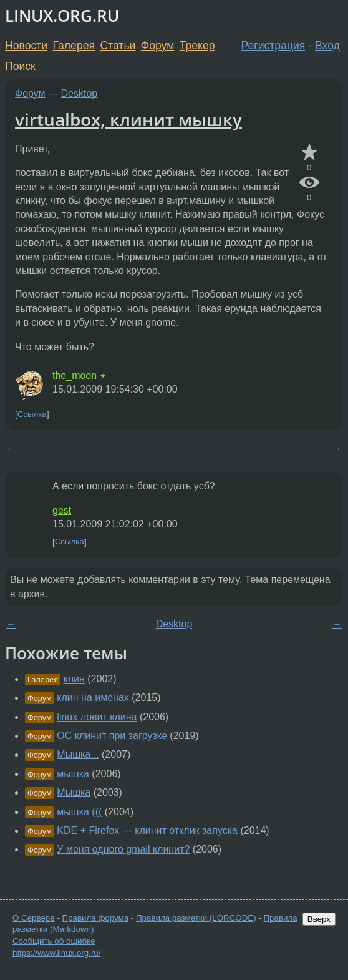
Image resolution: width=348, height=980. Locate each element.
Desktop (80, 93)
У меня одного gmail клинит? (123, 849)
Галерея (74, 46)
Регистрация (273, 46)
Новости (26, 46)
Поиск (20, 66)
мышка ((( (79, 812)
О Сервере (34, 918)
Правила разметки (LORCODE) (196, 918)
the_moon (75, 375)
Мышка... (78, 754)
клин (74, 679)
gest (62, 510)
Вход (327, 46)
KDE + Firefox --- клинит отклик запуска (147, 831)
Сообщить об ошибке (54, 941)
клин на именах (93, 698)
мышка (73, 774)
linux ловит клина (97, 717)
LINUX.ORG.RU (62, 16)
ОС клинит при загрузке (112, 736)
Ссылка (32, 414)
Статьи (118, 46)
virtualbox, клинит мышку (128, 119)
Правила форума (96, 918)
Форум (157, 46)
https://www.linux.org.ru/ (56, 953)
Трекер (197, 46)
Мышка (74, 792)
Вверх (319, 919)
